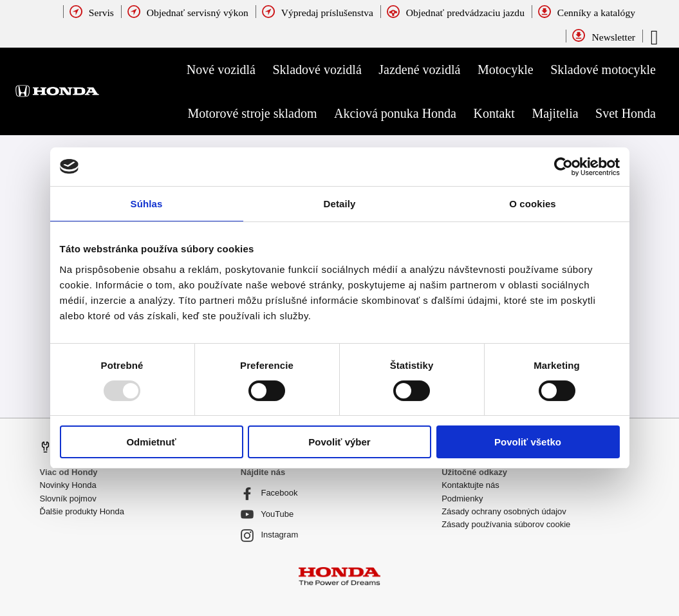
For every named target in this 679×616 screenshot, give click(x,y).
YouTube (267, 514)
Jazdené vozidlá (419, 70)
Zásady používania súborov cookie (506, 524)
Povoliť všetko (528, 442)
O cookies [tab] (533, 204)
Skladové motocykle (603, 70)
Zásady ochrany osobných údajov (504, 511)
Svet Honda (626, 113)
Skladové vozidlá (317, 70)
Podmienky (462, 499)
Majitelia (555, 113)
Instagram (269, 536)
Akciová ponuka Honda (395, 113)
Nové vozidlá (221, 70)
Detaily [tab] (340, 204)
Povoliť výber (339, 442)
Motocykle (506, 70)
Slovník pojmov (68, 499)
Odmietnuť (151, 442)
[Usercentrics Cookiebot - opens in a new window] (563, 167)
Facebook (269, 494)
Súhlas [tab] (147, 204)
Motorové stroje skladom (252, 113)
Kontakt (494, 113)
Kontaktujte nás (470, 485)
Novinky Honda (68, 485)
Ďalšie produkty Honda (82, 511)
